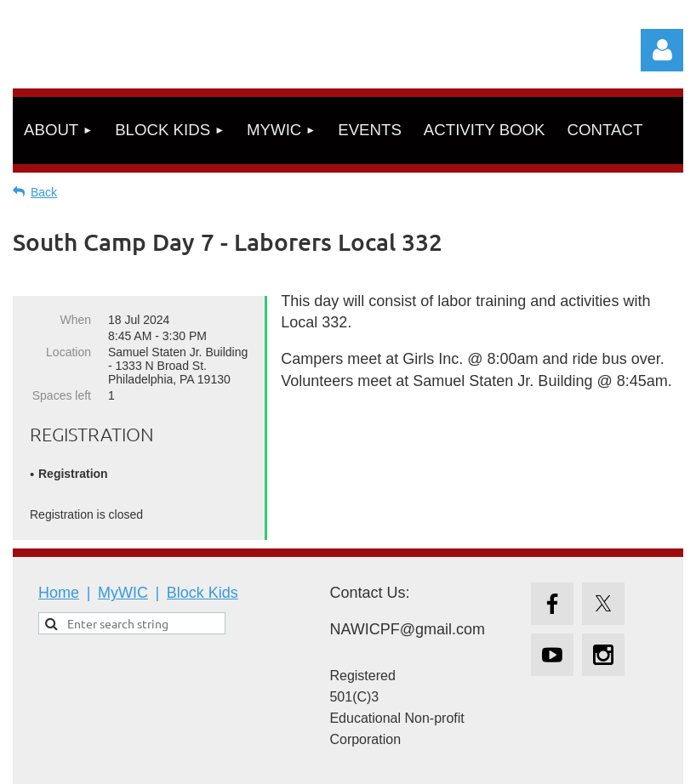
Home (59, 593)
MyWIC (123, 593)
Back (44, 192)
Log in (662, 50)
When (75, 320)
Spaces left (62, 395)
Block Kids (203, 593)
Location (68, 352)
